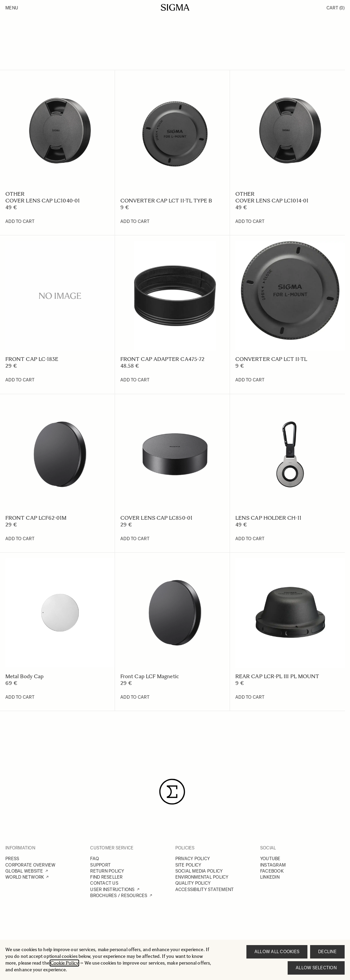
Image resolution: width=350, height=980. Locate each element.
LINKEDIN (270, 877)
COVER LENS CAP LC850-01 (156, 518)
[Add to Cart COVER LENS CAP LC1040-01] (20, 222)
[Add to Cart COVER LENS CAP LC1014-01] (250, 222)
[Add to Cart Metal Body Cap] (20, 697)
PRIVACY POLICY (193, 859)
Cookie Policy (64, 963)
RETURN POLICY (107, 871)
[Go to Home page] (175, 7)
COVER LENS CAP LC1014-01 (272, 201)
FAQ (95, 859)
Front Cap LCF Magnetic (150, 676)
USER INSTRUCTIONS (112, 890)
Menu (12, 8)
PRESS (12, 859)
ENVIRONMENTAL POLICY (202, 877)
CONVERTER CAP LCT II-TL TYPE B (166, 201)
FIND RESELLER (106, 877)
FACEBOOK (272, 871)
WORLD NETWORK (25, 877)
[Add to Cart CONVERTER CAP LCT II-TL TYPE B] (135, 222)
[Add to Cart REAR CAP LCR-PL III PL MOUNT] (250, 697)
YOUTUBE (270, 859)
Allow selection (316, 968)
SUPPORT (100, 865)
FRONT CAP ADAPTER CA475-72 (162, 359)
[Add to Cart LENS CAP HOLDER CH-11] (250, 539)
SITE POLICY (188, 865)
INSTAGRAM (273, 865)
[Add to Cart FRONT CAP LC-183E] (20, 380)
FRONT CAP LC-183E (32, 359)
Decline (327, 952)
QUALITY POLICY (193, 883)
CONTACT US (104, 883)
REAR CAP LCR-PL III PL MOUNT (277, 676)
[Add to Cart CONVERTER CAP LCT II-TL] (250, 380)
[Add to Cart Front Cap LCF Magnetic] (135, 697)
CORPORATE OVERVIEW (31, 865)
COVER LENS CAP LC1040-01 (43, 201)
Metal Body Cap (24, 676)
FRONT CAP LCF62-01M (36, 518)
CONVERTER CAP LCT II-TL (271, 359)
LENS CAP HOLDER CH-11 (268, 518)
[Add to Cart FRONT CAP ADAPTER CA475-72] (135, 380)
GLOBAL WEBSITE (24, 871)
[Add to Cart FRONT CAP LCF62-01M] (20, 539)
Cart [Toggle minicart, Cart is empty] (336, 8)
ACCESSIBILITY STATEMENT (205, 890)
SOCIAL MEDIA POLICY (199, 871)
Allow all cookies (277, 952)
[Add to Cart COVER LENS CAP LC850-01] (135, 539)
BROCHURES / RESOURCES (119, 896)
